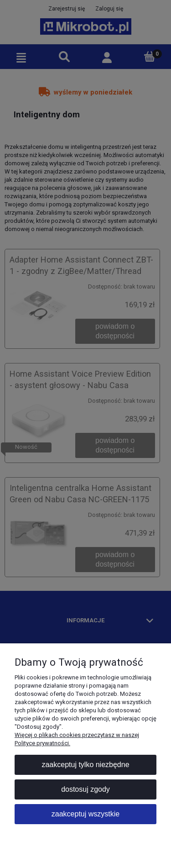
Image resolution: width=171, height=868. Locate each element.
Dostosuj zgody (85, 789)
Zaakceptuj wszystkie (85, 814)
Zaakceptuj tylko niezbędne (85, 765)
